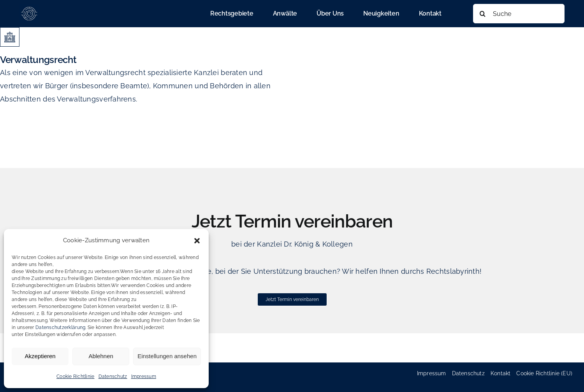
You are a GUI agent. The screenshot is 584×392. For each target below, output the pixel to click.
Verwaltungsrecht (38, 60)
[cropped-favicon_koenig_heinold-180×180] (29, 7)
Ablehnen (101, 356)
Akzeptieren (40, 356)
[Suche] (519, 14)
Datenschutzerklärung (60, 327)
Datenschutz (113, 376)
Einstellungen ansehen (167, 356)
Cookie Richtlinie (76, 376)
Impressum (144, 376)
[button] (197, 241)
